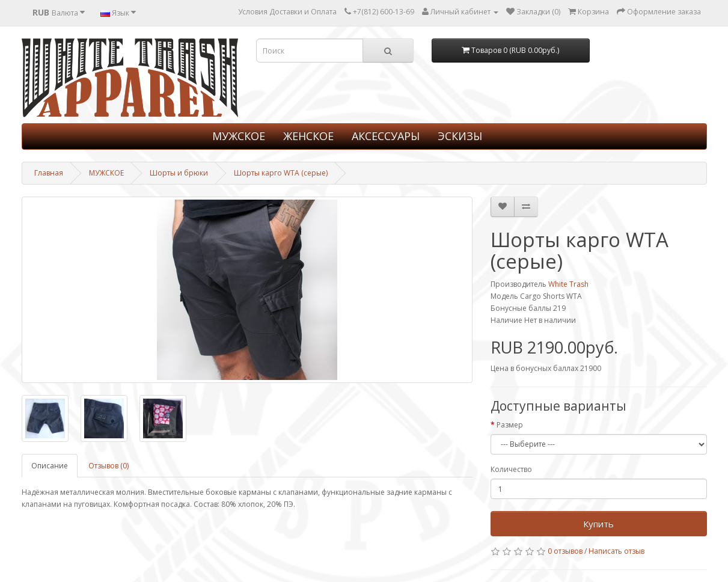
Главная (49, 173)
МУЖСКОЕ (239, 136)
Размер (510, 425)
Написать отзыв (616, 551)
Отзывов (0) (109, 466)
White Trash (568, 284)
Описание (50, 466)
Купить (598, 524)
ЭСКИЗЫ (460, 136)
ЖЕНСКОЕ (308, 136)
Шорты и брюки (179, 173)
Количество (511, 469)
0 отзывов (565, 551)
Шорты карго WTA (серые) (281, 173)
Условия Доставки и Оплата (287, 12)
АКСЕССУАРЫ (386, 136)
